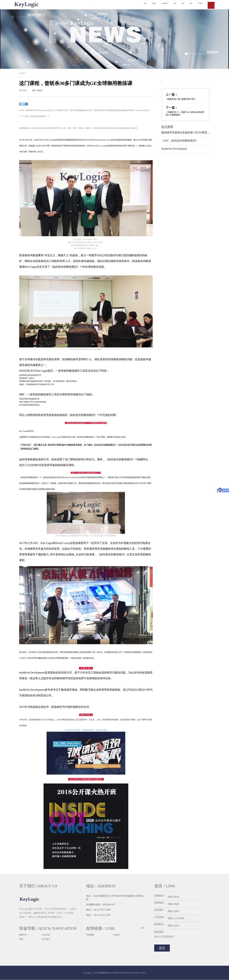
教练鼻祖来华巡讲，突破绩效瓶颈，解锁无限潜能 (86, 730)
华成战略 (91, 935)
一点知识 (117, 935)
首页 (22, 73)
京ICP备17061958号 (139, 973)
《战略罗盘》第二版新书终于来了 (184, 102)
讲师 (22, 940)
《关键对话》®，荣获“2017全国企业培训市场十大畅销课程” (185, 120)
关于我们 (46, 940)
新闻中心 (29, 73)
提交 (162, 948)
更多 (142, 928)
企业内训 (46, 935)
